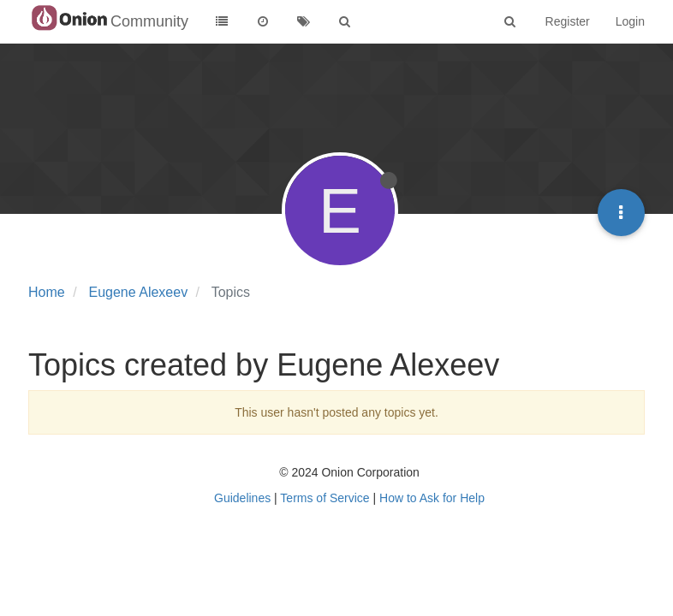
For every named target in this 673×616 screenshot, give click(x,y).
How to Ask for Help (432, 498)
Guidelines (242, 498)
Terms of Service (325, 498)
